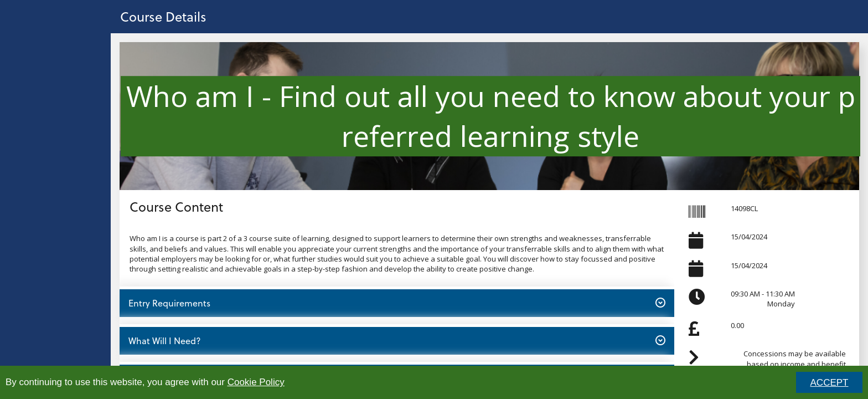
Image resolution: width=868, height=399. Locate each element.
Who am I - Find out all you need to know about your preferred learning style (490, 116)
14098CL (744, 208)
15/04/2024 (749, 237)
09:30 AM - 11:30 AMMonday (763, 299)
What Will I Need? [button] (397, 340)
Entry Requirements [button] (397, 303)
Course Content (176, 206)
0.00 (737, 325)
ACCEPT (830, 383)
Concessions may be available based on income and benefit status (795, 364)
